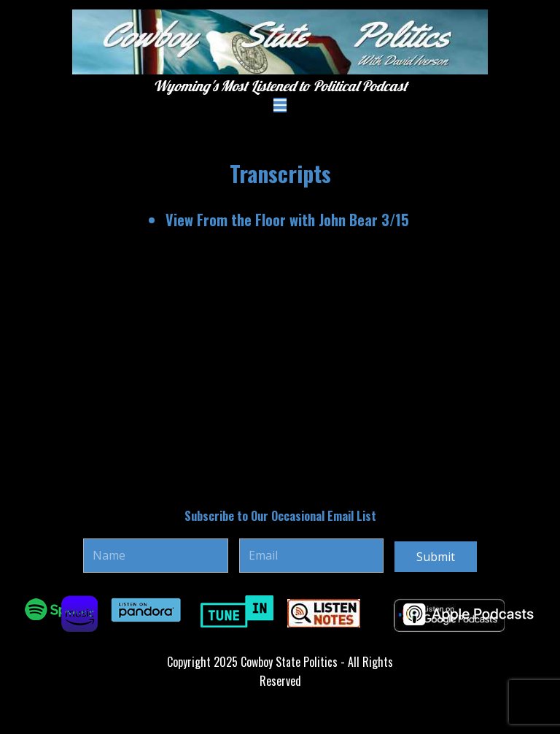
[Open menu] (280, 105)
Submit (436, 557)
